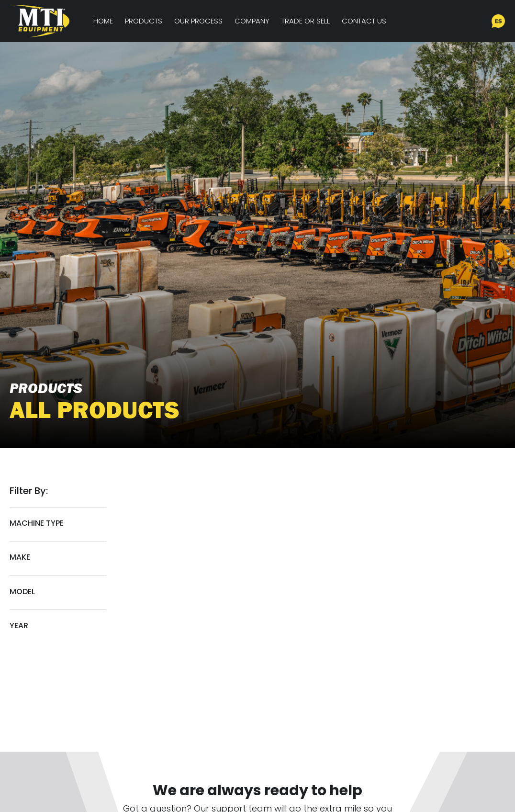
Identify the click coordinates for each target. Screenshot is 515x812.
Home (103, 21)
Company (252, 21)
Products (144, 21)
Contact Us (364, 21)
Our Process (198, 21)
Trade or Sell (306, 21)
